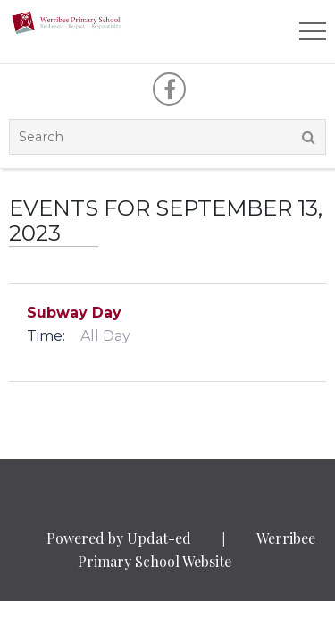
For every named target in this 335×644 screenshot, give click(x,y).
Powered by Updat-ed (119, 538)
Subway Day (74, 313)
